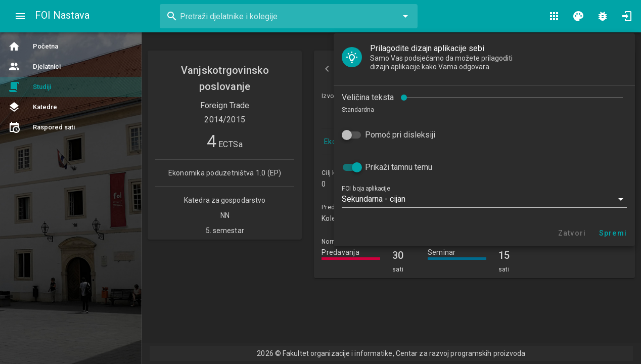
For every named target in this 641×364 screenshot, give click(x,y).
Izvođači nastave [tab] (495, 69)
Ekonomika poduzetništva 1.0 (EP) (379, 142)
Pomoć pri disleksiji (73, 107)
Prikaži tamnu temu (71, 140)
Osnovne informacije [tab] (395, 69)
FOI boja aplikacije (38, 161)
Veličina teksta (40, 70)
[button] (157, 172)
